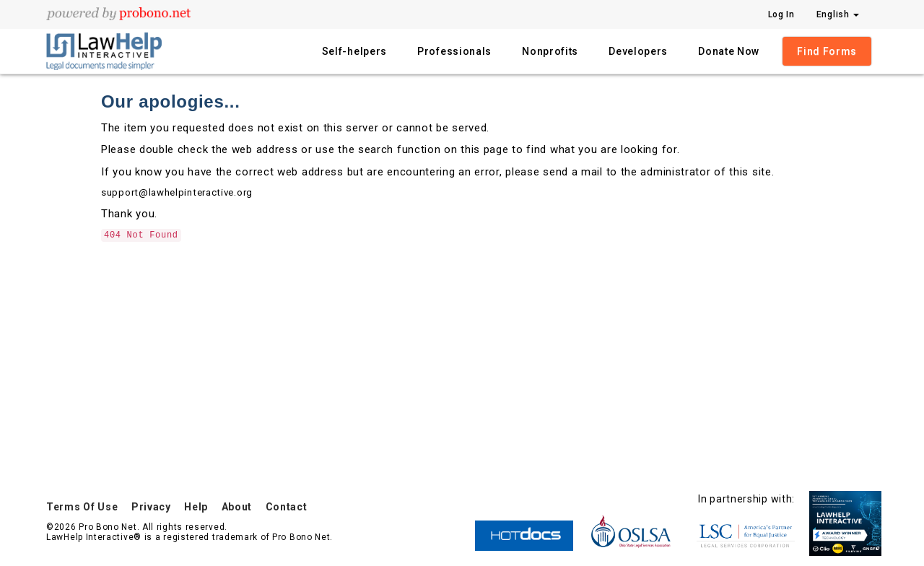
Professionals (454, 51)
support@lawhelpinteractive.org (177, 192)
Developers (638, 51)
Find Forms (827, 51)
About (237, 507)
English (838, 14)
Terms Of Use (82, 507)
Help (196, 507)
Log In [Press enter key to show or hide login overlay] (781, 14)
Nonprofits (550, 51)
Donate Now (729, 51)
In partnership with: (746, 499)
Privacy (151, 507)
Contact (287, 507)
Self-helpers (354, 51)
